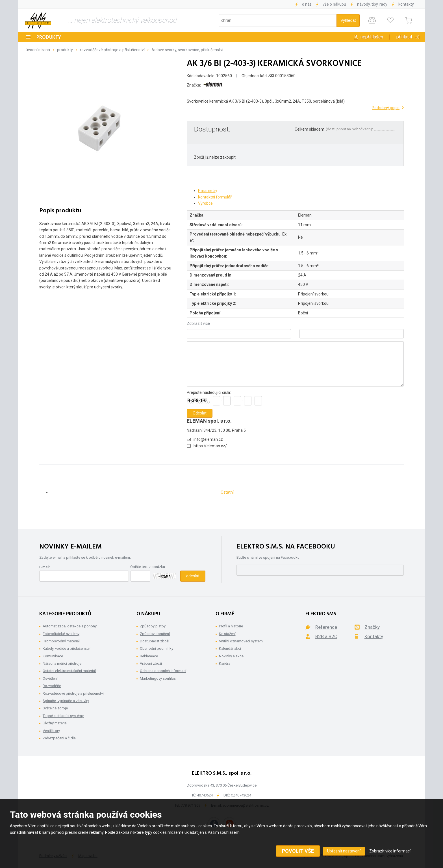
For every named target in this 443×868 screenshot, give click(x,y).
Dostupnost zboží (155, 641)
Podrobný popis (386, 108)
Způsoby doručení (155, 634)
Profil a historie (231, 626)
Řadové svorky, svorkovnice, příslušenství (187, 50)
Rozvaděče (52, 686)
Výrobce (205, 203)
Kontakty (406, 4)
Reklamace (149, 656)
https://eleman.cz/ (210, 446)
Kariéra (225, 663)
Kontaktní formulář (215, 197)
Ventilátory (51, 731)
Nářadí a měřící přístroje (62, 663)
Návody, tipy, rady (372, 4)
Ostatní (227, 492)
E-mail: (45, 567)
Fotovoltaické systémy (61, 634)
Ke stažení (227, 634)
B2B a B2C (326, 636)
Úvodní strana (38, 50)
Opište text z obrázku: (148, 567)
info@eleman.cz (208, 439)
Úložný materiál (55, 723)
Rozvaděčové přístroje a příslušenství (112, 50)
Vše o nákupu (334, 4)
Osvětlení (50, 678)
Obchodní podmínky (157, 648)
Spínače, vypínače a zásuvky (66, 701)
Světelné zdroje (55, 708)
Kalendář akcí (230, 648)
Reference (326, 627)
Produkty (49, 37)
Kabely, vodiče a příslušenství (67, 648)
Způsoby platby (153, 626)
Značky (372, 627)
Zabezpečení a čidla (59, 738)
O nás (307, 4)
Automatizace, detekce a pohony (70, 626)
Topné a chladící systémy (63, 716)
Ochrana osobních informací (163, 671)
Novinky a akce (231, 656)
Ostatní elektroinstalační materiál (69, 671)
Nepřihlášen (372, 37)
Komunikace (53, 656)
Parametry (208, 191)
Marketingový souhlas (158, 678)
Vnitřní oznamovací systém (241, 641)
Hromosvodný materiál (61, 641)
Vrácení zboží (151, 663)
